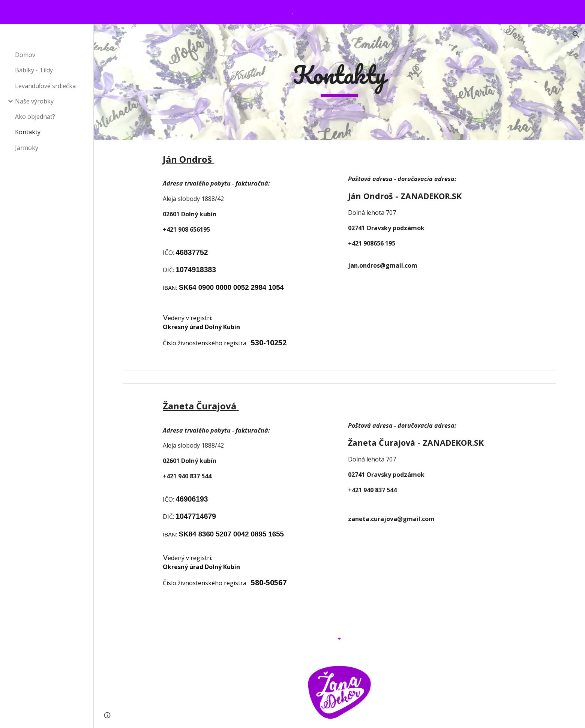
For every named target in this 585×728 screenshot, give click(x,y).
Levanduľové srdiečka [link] (45, 86)
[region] (292, 12)
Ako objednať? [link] (35, 117)
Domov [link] (25, 55)
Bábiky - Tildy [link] (34, 70)
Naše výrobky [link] (34, 101)
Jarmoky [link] (27, 148)
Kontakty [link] (28, 132)
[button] (576, 34)
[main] (339, 82)
